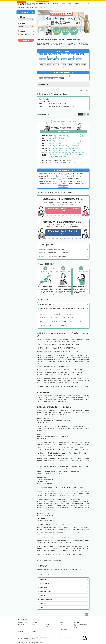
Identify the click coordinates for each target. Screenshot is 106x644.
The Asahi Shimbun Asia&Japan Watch (80, 625)
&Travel (25, 624)
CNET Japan (35, 622)
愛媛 (73, 148)
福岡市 (68, 154)
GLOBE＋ (48, 624)
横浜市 (51, 154)
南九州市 (82, 54)
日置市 (64, 54)
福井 (66, 141)
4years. (61, 622)
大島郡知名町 (77, 64)
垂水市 (81, 57)
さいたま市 (56, 157)
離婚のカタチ (21, 632)
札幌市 (64, 154)
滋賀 (63, 146)
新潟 (50, 141)
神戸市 (72, 154)
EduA (19, 626)
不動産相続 (62, 78)
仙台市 (51, 157)
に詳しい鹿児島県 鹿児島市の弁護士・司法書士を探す (54, 253)
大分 (63, 151)
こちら (68, 162)
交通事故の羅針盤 (63, 630)
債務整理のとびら (36, 632)
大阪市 (55, 154)
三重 (60, 143)
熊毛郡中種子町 (64, 62)
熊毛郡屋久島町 (56, 62)
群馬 (71, 138)
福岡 (50, 151)
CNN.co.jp (34, 624)
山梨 (53, 141)
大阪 (50, 146)
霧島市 (46, 54)
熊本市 (49, 101)
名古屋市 (59, 154)
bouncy (34, 630)
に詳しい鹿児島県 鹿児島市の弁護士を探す (51, 249)
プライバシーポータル (74, 637)
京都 (57, 146)
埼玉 (58, 138)
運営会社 (20, 639)
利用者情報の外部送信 (63, 637)
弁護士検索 (63, 3)
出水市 (60, 54)
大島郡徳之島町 (79, 62)
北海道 (51, 136)
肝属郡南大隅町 (43, 59)
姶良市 (46, 57)
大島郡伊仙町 (63, 64)
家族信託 (83, 76)
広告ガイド (26, 639)
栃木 (67, 138)
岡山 (53, 148)
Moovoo (20, 628)
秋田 (61, 136)
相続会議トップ (56, 3)
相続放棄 (52, 76)
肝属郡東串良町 (64, 59)
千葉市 (65, 157)
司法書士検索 (77, 3)
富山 (60, 141)
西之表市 (76, 57)
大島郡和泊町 (57, 64)
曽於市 (54, 57)
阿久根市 (73, 54)
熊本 (60, 151)
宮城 (64, 136)
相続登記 (78, 76)
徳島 (70, 148)
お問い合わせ (32, 639)
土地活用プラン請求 (86, 3)
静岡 (53, 143)
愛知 (50, 143)
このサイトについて (23, 637)
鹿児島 (70, 151)
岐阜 (57, 143)
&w (21, 624)
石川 (63, 141)
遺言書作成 (42, 76)
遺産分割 (47, 76)
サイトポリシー (31, 637)
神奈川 (54, 138)
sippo (47, 622)
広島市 (80, 154)
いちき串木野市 (66, 57)
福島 (71, 136)
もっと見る (63, 67)
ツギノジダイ (62, 626)
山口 (57, 148)
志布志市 (41, 57)
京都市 (76, 154)
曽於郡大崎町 (79, 59)
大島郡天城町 (84, 64)
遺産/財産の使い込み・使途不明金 (51, 78)
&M (19, 624)
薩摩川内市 (55, 54)
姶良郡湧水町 (42, 62)
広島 (50, 148)
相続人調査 (66, 76)
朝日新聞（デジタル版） (23, 622)
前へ (81, 114)
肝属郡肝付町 (50, 59)
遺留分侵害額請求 (59, 76)
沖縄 (74, 151)
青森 (54, 136)
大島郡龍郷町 (70, 64)
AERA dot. (34, 628)
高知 (76, 148)
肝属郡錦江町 (57, 59)
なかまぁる (48, 628)
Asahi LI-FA (62, 628)
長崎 (57, 151)
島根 (63, 148)
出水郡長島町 (49, 62)
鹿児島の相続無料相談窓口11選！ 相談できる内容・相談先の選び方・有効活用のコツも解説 (60, 569)
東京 (50, 138)
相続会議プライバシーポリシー (51, 637)
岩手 (58, 136)
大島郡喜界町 (50, 64)
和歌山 (67, 146)
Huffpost (34, 626)
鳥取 (60, 148)
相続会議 (62, 624)
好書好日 (48, 626)
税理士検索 (70, 3)
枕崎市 (72, 57)
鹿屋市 (50, 54)
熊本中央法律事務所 (45, 99)
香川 (66, 148)
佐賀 (53, 151)
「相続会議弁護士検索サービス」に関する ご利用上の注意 (53, 161)
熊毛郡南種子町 (72, 62)
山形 (67, 136)
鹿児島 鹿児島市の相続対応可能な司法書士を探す (63, 232)
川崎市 (61, 157)
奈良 (60, 146)
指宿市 (77, 54)
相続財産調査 (73, 76)
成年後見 (41, 78)
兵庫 (53, 146)
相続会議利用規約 (39, 637)
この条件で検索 (25, 40)
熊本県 (42, 101)
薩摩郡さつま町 (72, 59)
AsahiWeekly (76, 627)
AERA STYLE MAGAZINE (51, 630)
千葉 (61, 138)
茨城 (64, 138)
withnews (20, 630)
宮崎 (66, 151)
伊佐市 (68, 54)
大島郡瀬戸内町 (43, 64)
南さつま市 (59, 57)
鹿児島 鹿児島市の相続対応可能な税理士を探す (63, 210)
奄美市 (50, 57)
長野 (57, 141)
